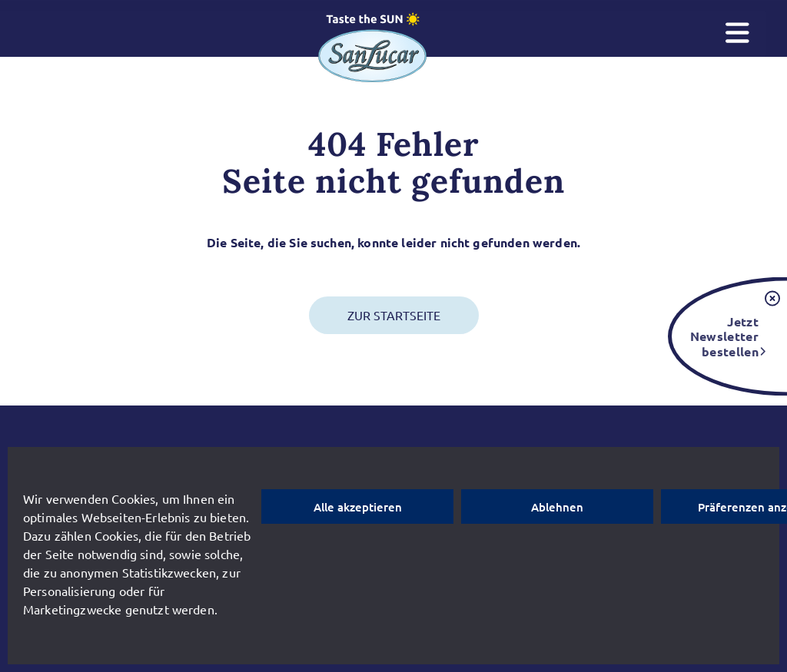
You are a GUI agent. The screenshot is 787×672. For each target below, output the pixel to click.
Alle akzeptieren (358, 507)
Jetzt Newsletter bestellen (724, 336)
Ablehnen (557, 507)
